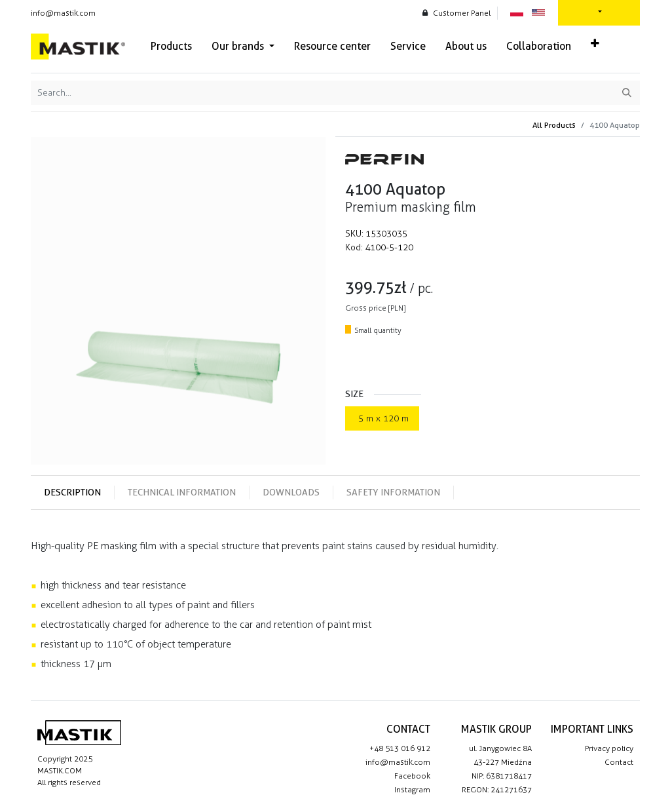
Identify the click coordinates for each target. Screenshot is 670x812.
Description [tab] (72, 492)
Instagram (412, 790)
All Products (554, 125)
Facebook (412, 776)
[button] (595, 44)
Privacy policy (609, 748)
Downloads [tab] (291, 492)
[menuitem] (171, 47)
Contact (619, 762)
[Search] (627, 93)
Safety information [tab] (393, 492)
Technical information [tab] (182, 492)
